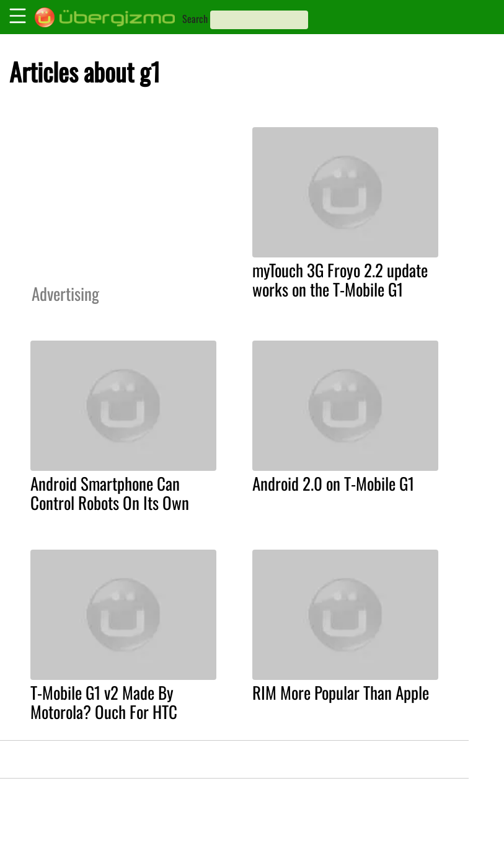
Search (195, 19)
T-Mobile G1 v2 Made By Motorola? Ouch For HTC (104, 702)
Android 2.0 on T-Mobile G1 (333, 483)
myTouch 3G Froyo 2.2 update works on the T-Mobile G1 (340, 279)
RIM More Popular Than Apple (341, 692)
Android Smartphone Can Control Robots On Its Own (110, 493)
